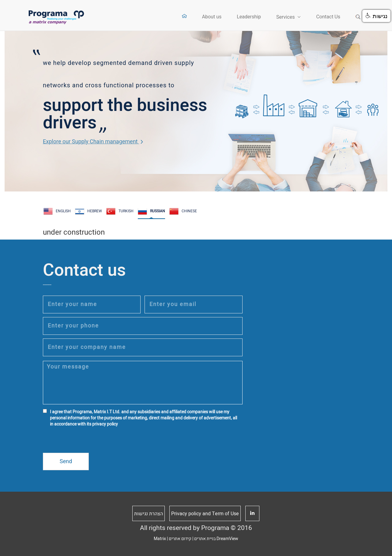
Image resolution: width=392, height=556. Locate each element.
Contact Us (328, 17)
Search (358, 17)
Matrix (160, 539)
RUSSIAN (151, 211)
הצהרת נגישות (149, 514)
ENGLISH (57, 211)
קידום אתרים (180, 539)
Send (66, 461)
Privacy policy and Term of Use (205, 514)
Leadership (249, 17)
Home (184, 16)
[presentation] (89, 441)
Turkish (120, 211)
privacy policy (105, 424)
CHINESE (183, 211)
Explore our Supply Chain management (93, 142)
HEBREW (89, 211)
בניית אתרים (205, 539)
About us (212, 17)
